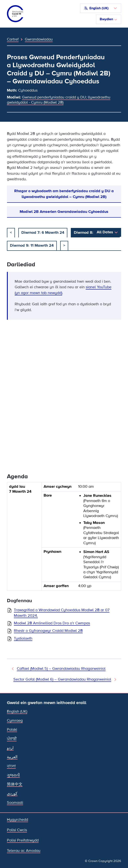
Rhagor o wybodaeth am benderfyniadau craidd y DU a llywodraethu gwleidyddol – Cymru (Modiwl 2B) (64, 194)
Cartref (13, 39)
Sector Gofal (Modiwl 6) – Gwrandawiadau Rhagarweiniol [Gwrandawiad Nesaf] (62, 679)
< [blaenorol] (11, 232)
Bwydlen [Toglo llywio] (109, 19)
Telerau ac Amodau (24, 851)
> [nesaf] (64, 245)
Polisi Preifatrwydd (23, 840)
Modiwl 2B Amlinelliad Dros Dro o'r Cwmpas (52, 623)
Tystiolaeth (23, 638)
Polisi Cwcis (17, 830)
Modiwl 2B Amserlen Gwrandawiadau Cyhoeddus (64, 212)
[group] (64, 538)
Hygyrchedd (17, 820)
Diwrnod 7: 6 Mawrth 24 (43, 232)
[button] (101, 8)
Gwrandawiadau (39, 39)
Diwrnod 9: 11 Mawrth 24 (32, 245)
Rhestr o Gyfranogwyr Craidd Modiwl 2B (48, 631)
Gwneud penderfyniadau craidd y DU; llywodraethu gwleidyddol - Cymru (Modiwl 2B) (59, 100)
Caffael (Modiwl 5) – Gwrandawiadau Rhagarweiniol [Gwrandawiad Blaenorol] (61, 669)
